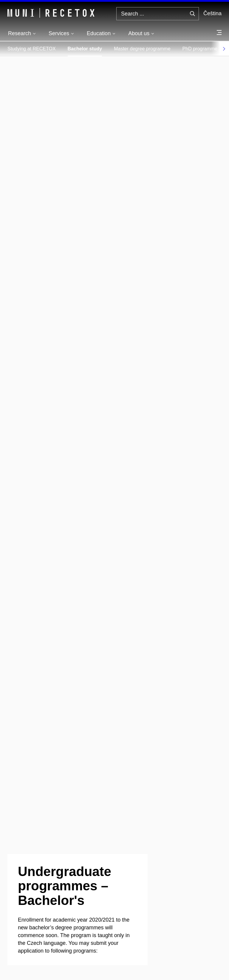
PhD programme (200, 49)
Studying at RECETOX (32, 49)
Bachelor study (85, 49)
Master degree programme (142, 49)
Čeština (212, 13)
